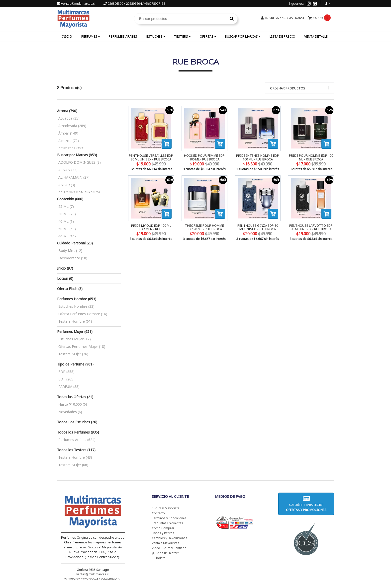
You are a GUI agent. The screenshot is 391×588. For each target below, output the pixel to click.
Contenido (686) (70, 199)
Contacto (158, 513)
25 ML (66, 206)
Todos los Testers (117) (76, 450)
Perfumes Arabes (123, 36)
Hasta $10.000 (73, 404)
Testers (181, 36)
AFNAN (68, 170)
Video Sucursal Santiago (169, 548)
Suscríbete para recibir (306, 504)
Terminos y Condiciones (169, 518)
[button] (299, 88)
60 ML (67, 236)
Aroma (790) (67, 111)
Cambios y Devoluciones (170, 538)
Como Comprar (163, 528)
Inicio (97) (65, 268)
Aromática (71, 148)
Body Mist (70, 251)
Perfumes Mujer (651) (75, 331)
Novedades (70, 412)
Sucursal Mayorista (166, 508)
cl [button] (326, 3)
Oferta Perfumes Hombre (83, 314)
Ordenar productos (288, 88)
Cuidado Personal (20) (75, 243)
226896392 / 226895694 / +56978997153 (134, 3)
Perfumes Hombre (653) (77, 299)
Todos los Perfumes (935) (78, 432)
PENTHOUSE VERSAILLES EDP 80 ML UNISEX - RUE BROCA (151, 157)
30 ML (67, 214)
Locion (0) (65, 278)
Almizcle (69, 141)
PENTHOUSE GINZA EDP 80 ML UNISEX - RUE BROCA (258, 227)
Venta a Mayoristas (166, 543)
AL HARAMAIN (74, 177)
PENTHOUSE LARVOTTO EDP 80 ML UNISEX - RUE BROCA (311, 227)
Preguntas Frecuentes (167, 523)
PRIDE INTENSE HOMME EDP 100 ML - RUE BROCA (258, 157)
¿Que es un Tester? (165, 553)
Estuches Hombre (76, 306)
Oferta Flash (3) (70, 289)
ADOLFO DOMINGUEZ (80, 162)
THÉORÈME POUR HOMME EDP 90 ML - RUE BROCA (204, 227)
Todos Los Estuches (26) (77, 422)
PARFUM (69, 387)
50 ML (67, 229)
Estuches (154, 36)
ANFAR (67, 185)
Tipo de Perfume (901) (75, 364)
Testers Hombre (75, 321)
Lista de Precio (282, 36)
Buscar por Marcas (241, 36)
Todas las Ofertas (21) (75, 397)
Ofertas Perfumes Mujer (82, 346)
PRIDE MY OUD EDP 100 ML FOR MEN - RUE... (151, 227)
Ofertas (207, 36)
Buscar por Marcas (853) (77, 155)
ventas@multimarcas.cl (77, 3)
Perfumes (89, 36)
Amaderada (72, 126)
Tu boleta (159, 558)
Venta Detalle (316, 36)
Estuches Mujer (75, 339)
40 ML (66, 221)
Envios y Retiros (163, 533)
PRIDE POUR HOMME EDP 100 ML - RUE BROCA (311, 157)
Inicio (67, 36)
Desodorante (73, 258)
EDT (66, 379)
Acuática (69, 118)
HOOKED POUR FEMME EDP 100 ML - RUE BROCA (204, 157)
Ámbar (68, 133)
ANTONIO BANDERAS (79, 192)
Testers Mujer (73, 354)
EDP (66, 372)
